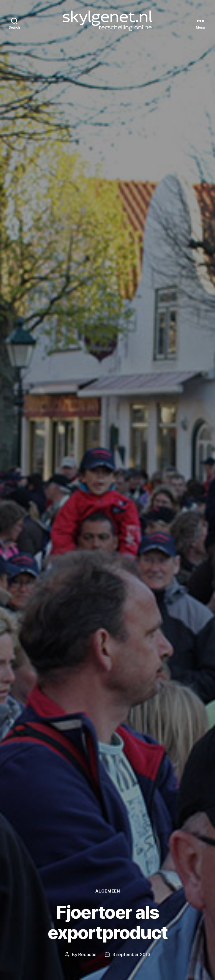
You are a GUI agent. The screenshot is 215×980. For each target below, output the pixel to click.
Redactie (87, 954)
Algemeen (107, 891)
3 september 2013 (131, 954)
